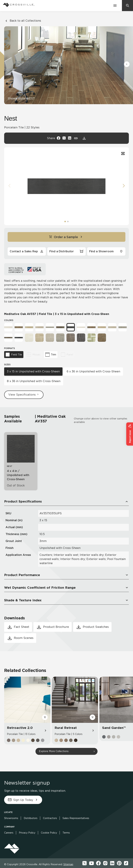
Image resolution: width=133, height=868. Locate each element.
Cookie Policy (49, 833)
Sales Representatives (76, 818)
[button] (127, 64)
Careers (9, 833)
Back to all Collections (23, 21)
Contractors (50, 818)
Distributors (31, 818)
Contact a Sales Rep (27, 251)
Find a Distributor (66, 251)
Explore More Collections (54, 751)
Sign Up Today (23, 800)
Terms (66, 833)
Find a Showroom (106, 251)
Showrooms (11, 818)
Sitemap (68, 864)
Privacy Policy (27, 833)
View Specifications (24, 395)
